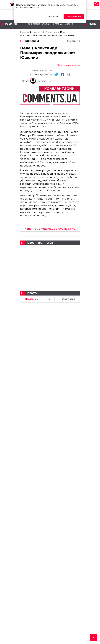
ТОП (50, 299)
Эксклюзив (34, 24)
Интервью (57, 24)
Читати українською (68, 65)
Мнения (69, 24)
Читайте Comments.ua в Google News (50, 229)
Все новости (74, 41)
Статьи (46, 24)
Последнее (31, 299)
